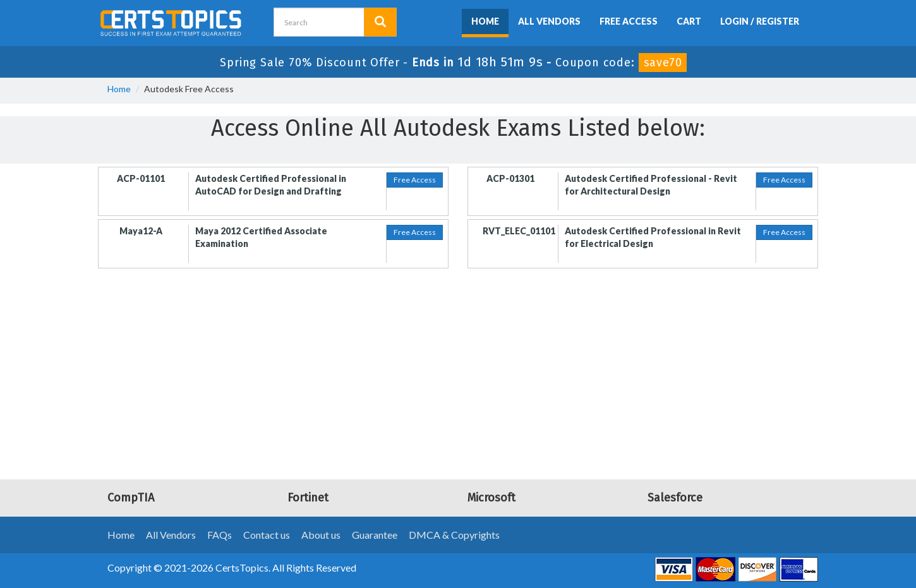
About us (321, 535)
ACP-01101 (141, 178)
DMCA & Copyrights (454, 535)
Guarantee (375, 535)
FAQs (220, 535)
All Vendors (549, 21)
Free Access (629, 21)
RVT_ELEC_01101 (519, 231)
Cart (689, 21)
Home (485, 21)
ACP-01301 (510, 178)
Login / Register (760, 21)
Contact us (267, 535)
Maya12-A (141, 231)
